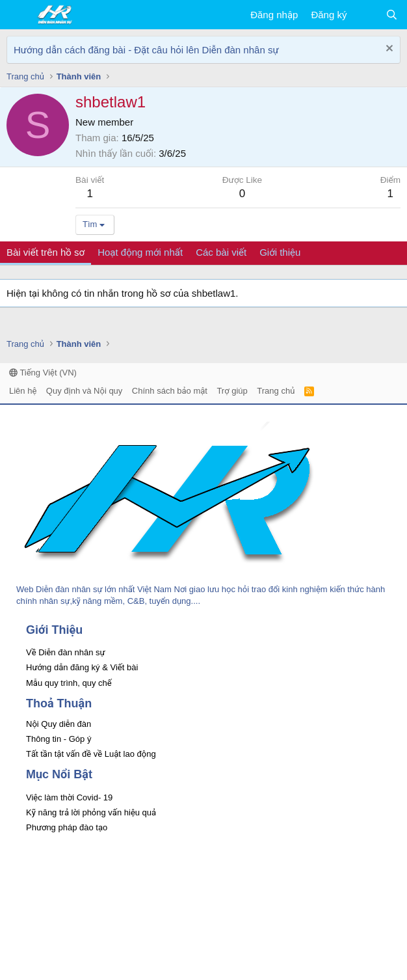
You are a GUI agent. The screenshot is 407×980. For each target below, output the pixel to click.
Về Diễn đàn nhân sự (66, 652)
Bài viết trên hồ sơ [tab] (46, 252)
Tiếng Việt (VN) (43, 373)
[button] (18, 15)
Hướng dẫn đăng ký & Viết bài (82, 667)
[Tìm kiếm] (392, 15)
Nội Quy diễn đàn (59, 724)
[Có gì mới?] (366, 15)
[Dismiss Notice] (388, 50)
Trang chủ (276, 391)
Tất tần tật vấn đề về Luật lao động (91, 754)
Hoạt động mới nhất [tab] (140, 252)
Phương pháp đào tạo (67, 827)
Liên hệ (23, 391)
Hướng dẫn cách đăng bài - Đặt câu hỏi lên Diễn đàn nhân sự (146, 50)
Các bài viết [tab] (221, 252)
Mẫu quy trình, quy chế (69, 683)
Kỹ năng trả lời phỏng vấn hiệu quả (91, 812)
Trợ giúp (232, 391)
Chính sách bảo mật (170, 391)
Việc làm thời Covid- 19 (69, 797)
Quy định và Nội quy (85, 391)
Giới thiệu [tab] (280, 252)
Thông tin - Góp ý (59, 739)
